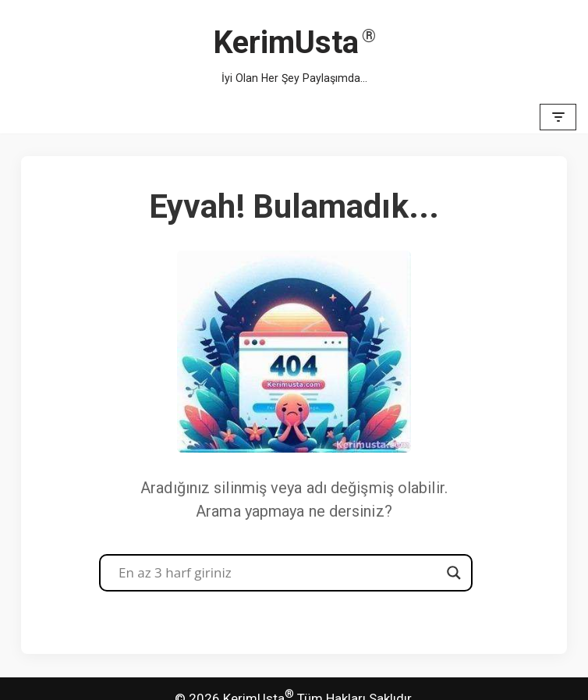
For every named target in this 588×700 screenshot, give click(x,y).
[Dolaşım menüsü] (558, 117)
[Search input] (279, 573)
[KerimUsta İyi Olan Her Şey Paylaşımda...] (294, 50)
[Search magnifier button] (454, 573)
